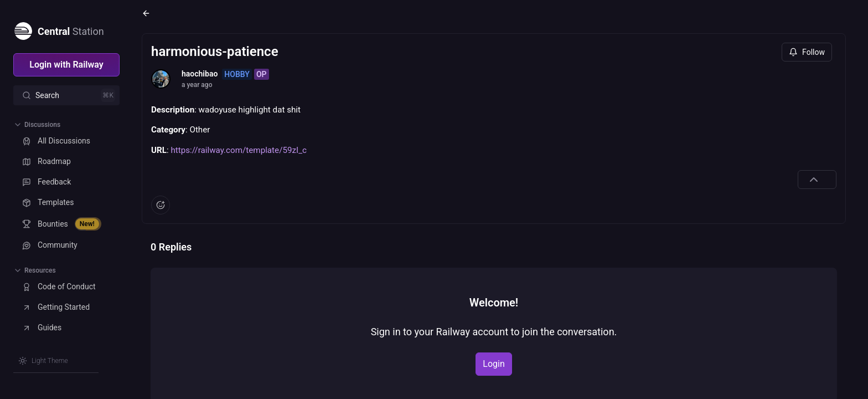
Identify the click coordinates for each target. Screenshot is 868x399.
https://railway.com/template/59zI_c (239, 150)
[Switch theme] (43, 361)
